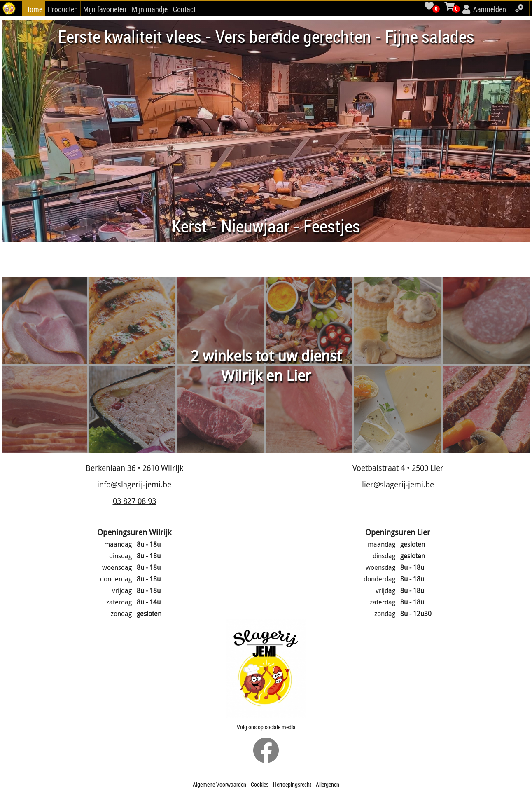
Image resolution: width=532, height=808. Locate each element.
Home (34, 9)
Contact (184, 9)
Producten (63, 9)
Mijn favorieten (105, 9)
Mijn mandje (150, 9)
